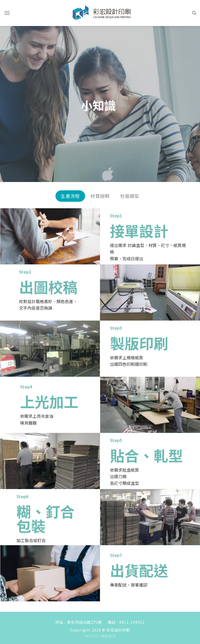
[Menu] (7, 13)
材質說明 (100, 196)
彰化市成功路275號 (84, 622)
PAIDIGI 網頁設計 (100, 636)
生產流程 (70, 196)
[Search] (194, 13)
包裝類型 (130, 196)
